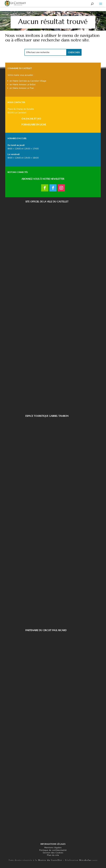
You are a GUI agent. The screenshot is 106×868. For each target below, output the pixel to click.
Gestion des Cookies (53, 853)
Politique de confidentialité (53, 850)
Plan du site (53, 855)
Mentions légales (53, 848)
